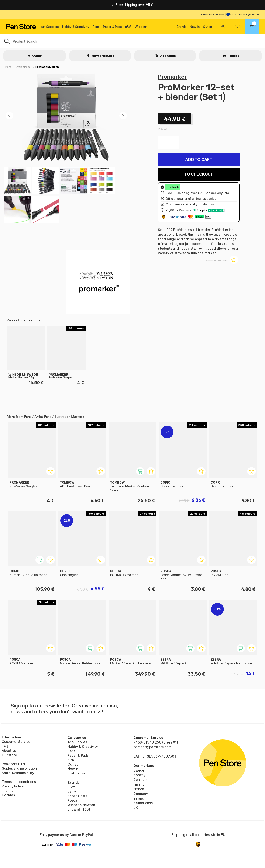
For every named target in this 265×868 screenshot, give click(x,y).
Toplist (233, 56)
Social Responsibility (18, 773)
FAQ (5, 746)
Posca (72, 800)
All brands (168, 56)
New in (195, 27)
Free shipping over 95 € (133, 5)
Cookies (8, 795)
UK (136, 808)
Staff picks (76, 773)
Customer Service (16, 742)
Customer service (213, 14)
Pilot (71, 787)
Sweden (140, 770)
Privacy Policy (13, 786)
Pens (96, 27)
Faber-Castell (78, 796)
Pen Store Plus (13, 764)
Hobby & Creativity (76, 27)
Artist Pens (23, 67)
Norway (139, 775)
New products (103, 56)
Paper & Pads (112, 27)
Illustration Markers (48, 67)
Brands (182, 27)
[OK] (132, 41)
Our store (9, 755)
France (139, 789)
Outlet (208, 27)
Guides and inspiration (19, 768)
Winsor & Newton (81, 805)
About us (9, 751)
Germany (141, 794)
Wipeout (141, 27)
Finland (139, 784)
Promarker (172, 77)
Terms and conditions (19, 782)
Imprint (7, 791)
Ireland (139, 798)
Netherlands (143, 803)
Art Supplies (50, 27)
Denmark (140, 780)
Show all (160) (79, 809)
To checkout (199, 174)
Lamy (72, 791)
